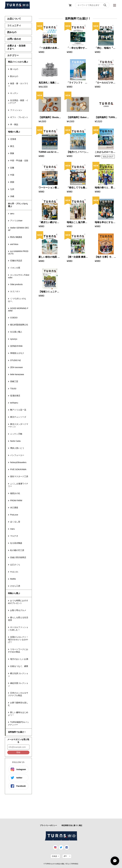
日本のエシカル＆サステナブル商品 (18, 694)
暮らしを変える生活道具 (18, 619)
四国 (12, 182)
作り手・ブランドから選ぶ (18, 205)
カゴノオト (15, 291)
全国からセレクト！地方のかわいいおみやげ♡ (18, 640)
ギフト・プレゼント (19, 117)
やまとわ (14, 572)
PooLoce (14, 515)
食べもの (14, 69)
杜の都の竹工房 (17, 550)
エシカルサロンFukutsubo (19, 276)
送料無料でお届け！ (17, 732)
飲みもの (14, 76)
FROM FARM (16, 501)
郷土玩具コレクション (18, 675)
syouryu (14, 339)
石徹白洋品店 (16, 261)
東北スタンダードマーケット (18, 425)
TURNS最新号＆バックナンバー (18, 723)
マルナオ (14, 536)
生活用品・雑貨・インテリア (18, 102)
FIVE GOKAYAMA (18, 469)
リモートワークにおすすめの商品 (18, 651)
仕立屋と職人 (16, 332)
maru (12, 529)
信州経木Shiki (16, 346)
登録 (18, 752)
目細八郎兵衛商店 (18, 557)
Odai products (16, 284)
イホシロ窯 (15, 268)
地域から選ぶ (14, 132)
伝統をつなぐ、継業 (19, 666)
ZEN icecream (16, 367)
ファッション (16, 110)
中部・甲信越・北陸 (19, 161)
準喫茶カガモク (17, 353)
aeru (12, 214)
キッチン (14, 93)
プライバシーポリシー (48, 825)
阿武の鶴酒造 (16, 237)
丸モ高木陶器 (16, 543)
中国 (12, 175)
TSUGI (13, 389)
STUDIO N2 (15, 360)
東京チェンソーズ (18, 417)
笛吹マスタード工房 (19, 476)
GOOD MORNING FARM (18, 310)
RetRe (13, 579)
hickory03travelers (18, 462)
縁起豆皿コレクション (18, 684)
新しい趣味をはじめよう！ (18, 714)
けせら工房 (15, 586)
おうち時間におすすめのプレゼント (18, 602)
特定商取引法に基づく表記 (72, 825)
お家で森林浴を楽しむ (18, 704)
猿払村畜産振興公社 (19, 325)
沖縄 (12, 196)
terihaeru (14, 403)
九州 (12, 189)
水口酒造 (14, 508)
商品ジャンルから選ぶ (18, 62)
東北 (12, 146)
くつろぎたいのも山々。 (17, 300)
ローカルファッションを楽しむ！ (18, 628)
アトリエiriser (16, 221)
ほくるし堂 (15, 522)
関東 (12, 153)
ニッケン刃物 (16, 434)
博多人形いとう (17, 448)
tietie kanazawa (17, 374)
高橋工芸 (14, 381)
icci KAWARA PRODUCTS (18, 252)
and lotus (14, 244)
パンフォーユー (17, 455)
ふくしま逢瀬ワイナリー (18, 485)
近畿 (12, 168)
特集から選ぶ (14, 593)
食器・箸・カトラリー (18, 85)
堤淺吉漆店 (15, 396)
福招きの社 (15, 493)
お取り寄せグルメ (18, 610)
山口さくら (15, 565)
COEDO (14, 318)
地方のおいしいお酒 (19, 659)
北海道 (13, 139)
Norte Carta (15, 441)
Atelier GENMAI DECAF (18, 229)
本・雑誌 (14, 124)
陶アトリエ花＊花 (18, 410)
